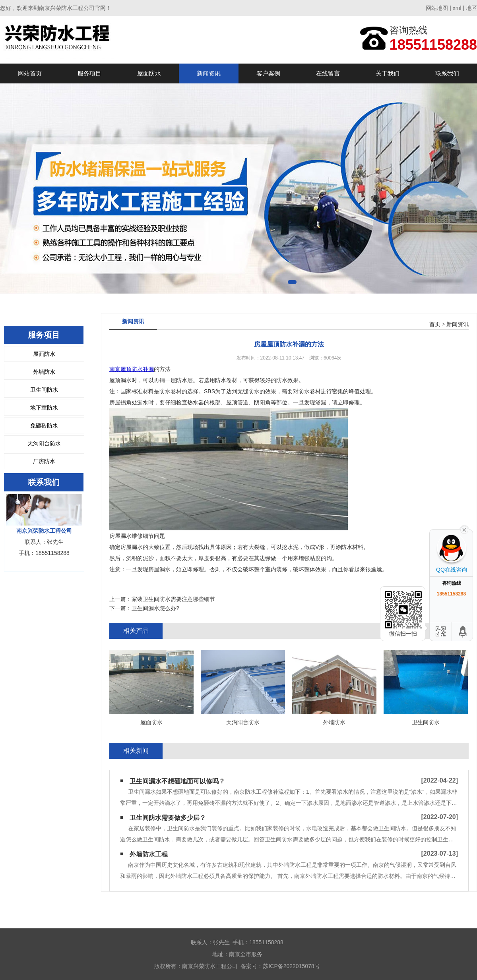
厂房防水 (44, 461)
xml (457, 8)
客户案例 (268, 73)
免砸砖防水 (44, 425)
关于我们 (388, 73)
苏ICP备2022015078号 (291, 966)
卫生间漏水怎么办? (155, 608)
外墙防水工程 (149, 854)
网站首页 (30, 73)
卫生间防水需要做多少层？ (168, 818)
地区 (471, 8)
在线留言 (328, 73)
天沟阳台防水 (44, 443)
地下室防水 (44, 408)
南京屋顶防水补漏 (132, 369)
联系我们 (447, 73)
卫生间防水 (44, 390)
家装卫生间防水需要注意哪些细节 (173, 599)
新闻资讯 (209, 73)
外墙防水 (44, 372)
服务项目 (89, 73)
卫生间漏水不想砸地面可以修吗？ (177, 781)
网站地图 (437, 8)
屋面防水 (149, 73)
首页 (435, 324)
